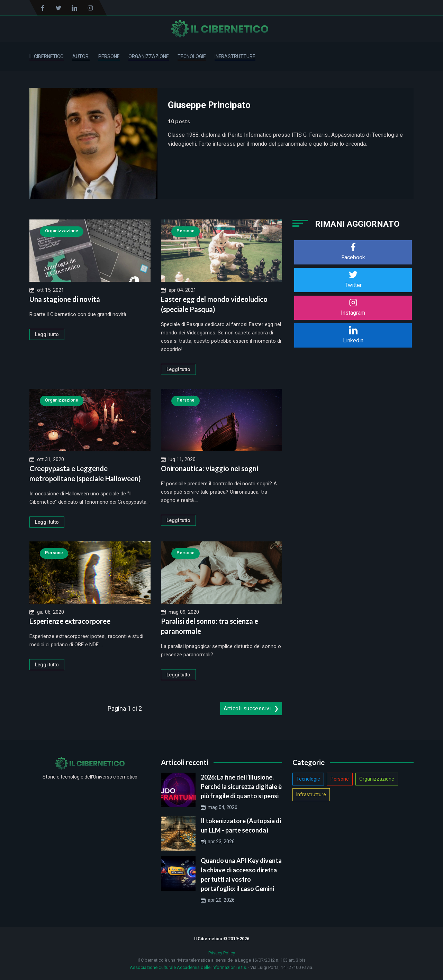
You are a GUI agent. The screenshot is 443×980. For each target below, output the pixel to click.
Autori (81, 56)
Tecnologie (192, 56)
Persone (109, 56)
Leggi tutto (47, 334)
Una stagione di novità (65, 299)
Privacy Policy (222, 953)
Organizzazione (149, 56)
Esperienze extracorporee (70, 621)
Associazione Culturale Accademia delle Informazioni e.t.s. (188, 967)
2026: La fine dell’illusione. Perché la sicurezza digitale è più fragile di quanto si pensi (241, 786)
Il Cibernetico (47, 56)
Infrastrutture (235, 56)
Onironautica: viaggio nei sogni (210, 468)
